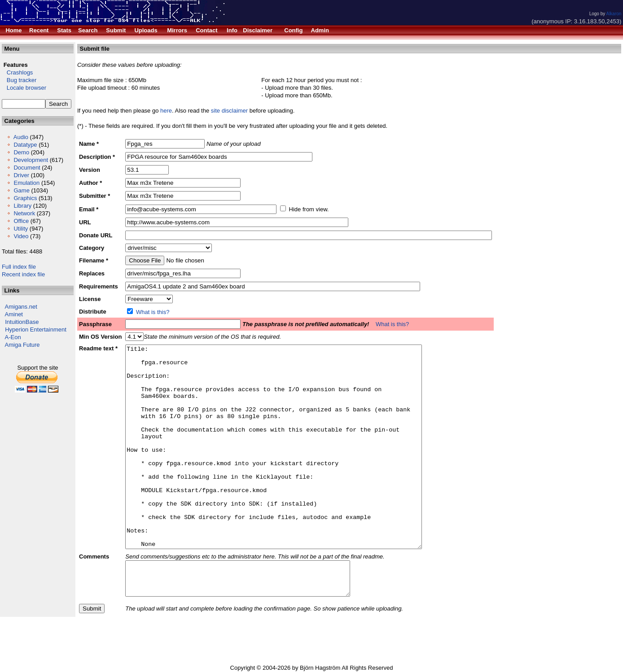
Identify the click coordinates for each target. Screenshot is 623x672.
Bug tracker (19, 80)
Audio (21, 137)
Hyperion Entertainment (36, 329)
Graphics (25, 198)
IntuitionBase (22, 322)
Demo (21, 152)
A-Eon (13, 337)
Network (24, 213)
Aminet (14, 314)
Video (21, 236)
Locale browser (24, 88)
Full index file (19, 267)
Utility (21, 229)
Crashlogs (17, 72)
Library (22, 206)
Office (21, 221)
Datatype (25, 145)
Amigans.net (21, 307)
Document (27, 168)
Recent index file (23, 274)
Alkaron (614, 14)
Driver (21, 175)
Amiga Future (22, 345)
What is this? (153, 312)
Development (31, 160)
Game (21, 190)
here (166, 111)
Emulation (26, 183)
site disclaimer (229, 111)
